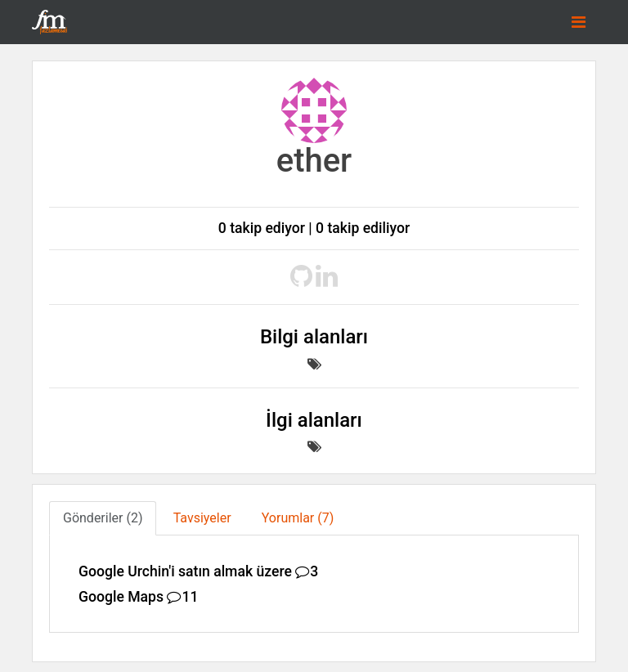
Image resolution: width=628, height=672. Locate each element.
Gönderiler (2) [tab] (103, 518)
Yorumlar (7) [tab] (298, 518)
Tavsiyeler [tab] (202, 518)
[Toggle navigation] (579, 22)
